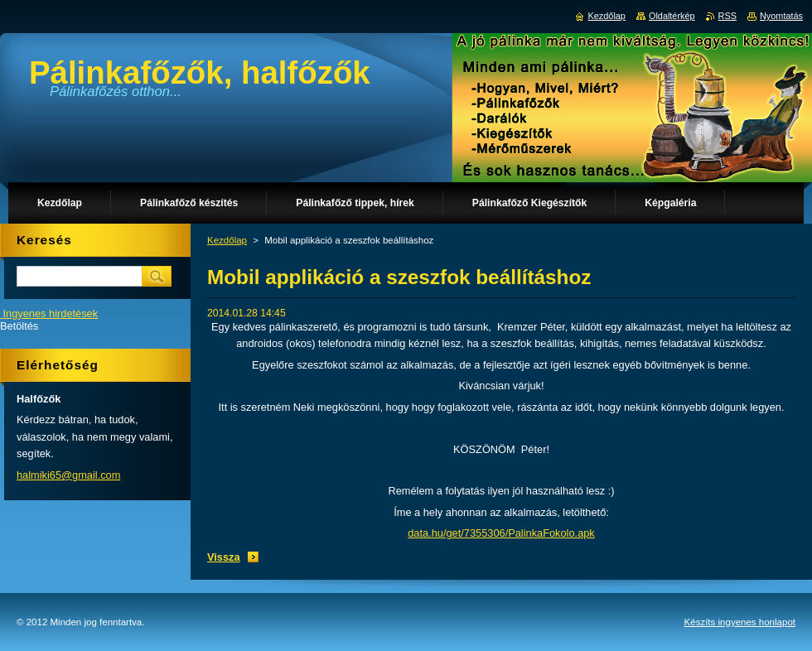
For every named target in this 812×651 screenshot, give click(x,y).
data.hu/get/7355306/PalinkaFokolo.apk (501, 533)
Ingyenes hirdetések (51, 313)
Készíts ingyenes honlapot (740, 622)
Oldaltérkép (672, 16)
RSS (727, 16)
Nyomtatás (781, 16)
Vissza (224, 557)
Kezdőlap (227, 240)
